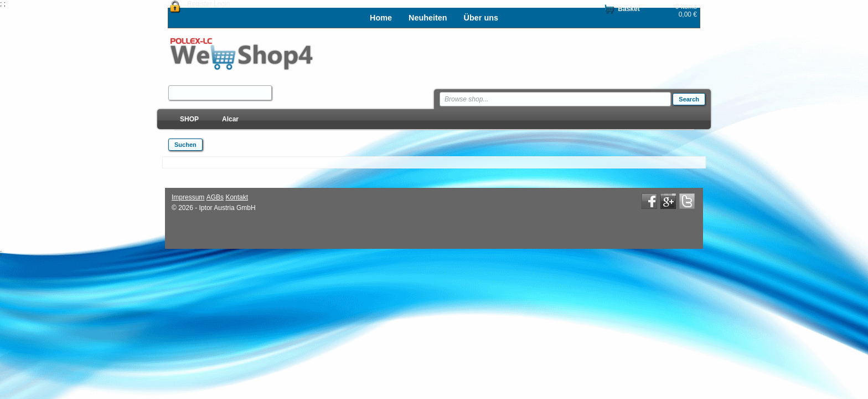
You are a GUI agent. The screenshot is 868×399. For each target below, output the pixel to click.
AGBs (215, 197)
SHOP (189, 119)
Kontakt (237, 197)
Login (222, 4)
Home (381, 18)
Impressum (188, 197)
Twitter (687, 201)
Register (200, 4)
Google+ (668, 201)
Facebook (649, 201)
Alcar (230, 119)
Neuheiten (428, 18)
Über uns (481, 18)
